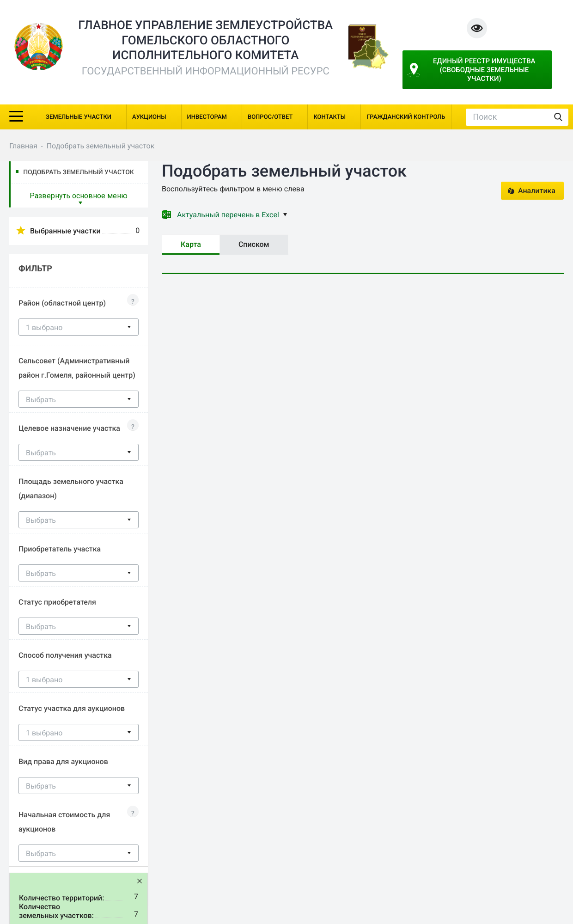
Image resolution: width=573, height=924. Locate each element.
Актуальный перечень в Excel (232, 215)
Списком (254, 244)
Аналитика (537, 191)
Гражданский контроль (406, 117)
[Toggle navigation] (16, 116)
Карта (191, 244)
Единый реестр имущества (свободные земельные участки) (485, 70)
